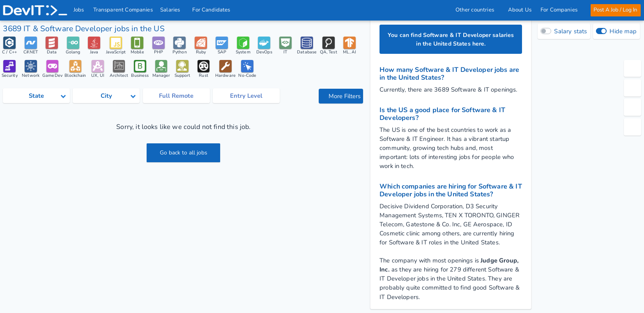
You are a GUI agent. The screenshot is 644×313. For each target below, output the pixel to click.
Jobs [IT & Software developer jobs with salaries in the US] (79, 10)
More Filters (342, 97)
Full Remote (176, 97)
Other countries (477, 10)
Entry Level (246, 97)
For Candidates (214, 10)
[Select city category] (106, 97)
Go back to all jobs (183, 154)
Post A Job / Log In (615, 10)
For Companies (561, 10)
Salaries (173, 10)
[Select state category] (36, 97)
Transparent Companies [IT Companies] (123, 10)
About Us (519, 10)
